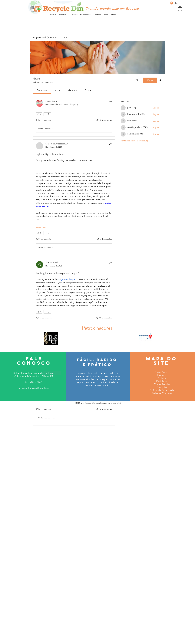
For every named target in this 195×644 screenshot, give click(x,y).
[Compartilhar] (111, 101)
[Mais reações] (47, 114)
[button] (180, 9)
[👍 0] (39, 114)
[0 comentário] (43, 120)
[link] (42, 90)
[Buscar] (137, 80)
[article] (74, 117)
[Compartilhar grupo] (160, 80)
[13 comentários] (44, 318)
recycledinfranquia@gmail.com (34, 388)
